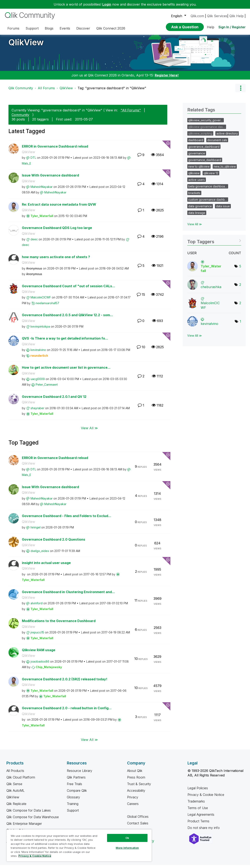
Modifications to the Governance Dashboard (59, 624)
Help (211, 27)
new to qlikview (199, 170)
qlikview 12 (211, 176)
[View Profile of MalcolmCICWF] (41, 300)
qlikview (194, 176)
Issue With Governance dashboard (50, 178)
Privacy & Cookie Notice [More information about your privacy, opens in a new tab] (35, 856)
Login (107, 4)
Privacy (133, 800)
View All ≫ (89, 431)
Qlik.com (197, 16)
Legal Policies (198, 791)
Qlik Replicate (16, 807)
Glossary (73, 800)
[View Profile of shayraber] (37, 411)
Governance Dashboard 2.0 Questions (54, 542)
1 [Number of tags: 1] (240, 324)
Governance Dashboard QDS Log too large (57, 231)
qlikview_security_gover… (206, 123)
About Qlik (135, 774)
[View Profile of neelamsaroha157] (47, 306)
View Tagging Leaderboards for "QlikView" (214, 243)
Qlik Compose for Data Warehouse (33, 820)
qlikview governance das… (207, 130)
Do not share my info (204, 831)
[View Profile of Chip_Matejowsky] (49, 670)
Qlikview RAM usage (39, 653)
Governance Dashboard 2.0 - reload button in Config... (67, 711)
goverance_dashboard (204, 150)
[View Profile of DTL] (33, 161)
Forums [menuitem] (13, 28)
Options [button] (241, 91)
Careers (133, 807)
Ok (127, 838)
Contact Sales (138, 826)
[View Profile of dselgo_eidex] (40, 554)
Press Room (136, 780)
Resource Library (80, 774)
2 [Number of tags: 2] (240, 288)
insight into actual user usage (46, 566)
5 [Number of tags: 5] (240, 269)
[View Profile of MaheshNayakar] (42, 190)
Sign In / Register (232, 27)
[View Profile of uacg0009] (38, 382)
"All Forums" (131, 113)
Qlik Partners (76, 780)
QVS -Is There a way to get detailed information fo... (65, 341)
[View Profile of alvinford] (37, 606)
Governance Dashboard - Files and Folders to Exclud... (67, 519)
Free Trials (74, 787)
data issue (223, 209)
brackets (194, 196)
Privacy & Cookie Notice (206, 798)
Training (73, 807)
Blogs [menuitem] (49, 28)
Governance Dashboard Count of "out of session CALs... (68, 289)
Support (73, 813)
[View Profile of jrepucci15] (37, 635)
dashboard (196, 143)
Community (20, 118)
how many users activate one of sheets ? (56, 260)
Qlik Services (217, 16)
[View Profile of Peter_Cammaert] (47, 388)
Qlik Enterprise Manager (24, 827)
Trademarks (196, 804)
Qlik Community (21, 91)
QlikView (26, 45)
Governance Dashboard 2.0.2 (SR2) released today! (65, 682)
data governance (200, 209)
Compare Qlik (77, 794)
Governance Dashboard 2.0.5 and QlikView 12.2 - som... (67, 318)
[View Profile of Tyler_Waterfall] (42, 219)
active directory (227, 137)
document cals (217, 143)
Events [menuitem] (65, 28)
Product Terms (198, 824)
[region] (79, 845)
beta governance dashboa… (208, 189)
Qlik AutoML (15, 794)
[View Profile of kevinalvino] (38, 353)
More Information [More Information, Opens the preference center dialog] (127, 848)
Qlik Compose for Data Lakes (29, 813)
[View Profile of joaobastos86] (40, 665)
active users (197, 183)
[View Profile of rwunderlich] (39, 359)
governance (197, 156)
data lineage (197, 216)
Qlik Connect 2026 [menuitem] (111, 28)
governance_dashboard (205, 163)
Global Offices (138, 820)
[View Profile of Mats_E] (27, 166)
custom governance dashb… (208, 203)
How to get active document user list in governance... (66, 371)
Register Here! (167, 78)
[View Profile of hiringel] (35, 530)
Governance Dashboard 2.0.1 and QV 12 (54, 400)
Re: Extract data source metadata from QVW (59, 207)
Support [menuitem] (32, 28)
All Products (15, 774)
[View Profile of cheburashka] (211, 290)
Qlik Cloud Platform (21, 780)
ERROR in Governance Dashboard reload (55, 149)
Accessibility (136, 794)
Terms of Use (198, 811)
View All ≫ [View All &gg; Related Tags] (195, 227)
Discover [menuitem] (83, 28)
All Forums (46, 91)
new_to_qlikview (225, 170)
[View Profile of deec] (34, 242)
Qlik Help (236, 16)
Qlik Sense (14, 787)
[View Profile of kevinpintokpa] (40, 330)
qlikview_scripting (200, 137)
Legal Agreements (201, 818)
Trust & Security (139, 787)
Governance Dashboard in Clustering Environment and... (68, 595)
